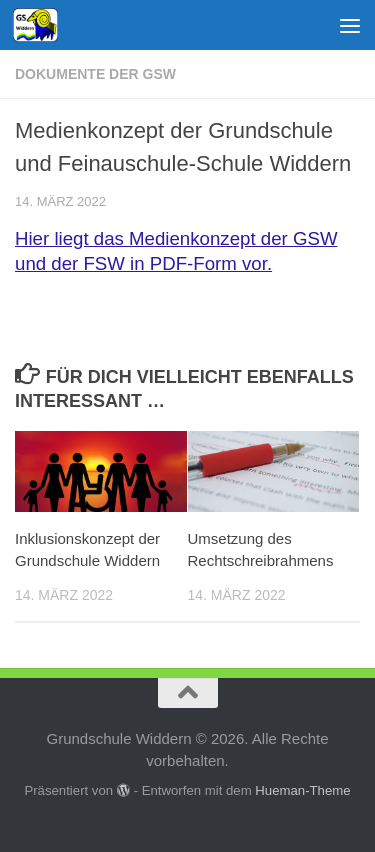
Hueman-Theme (302, 790)
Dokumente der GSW (95, 74)
